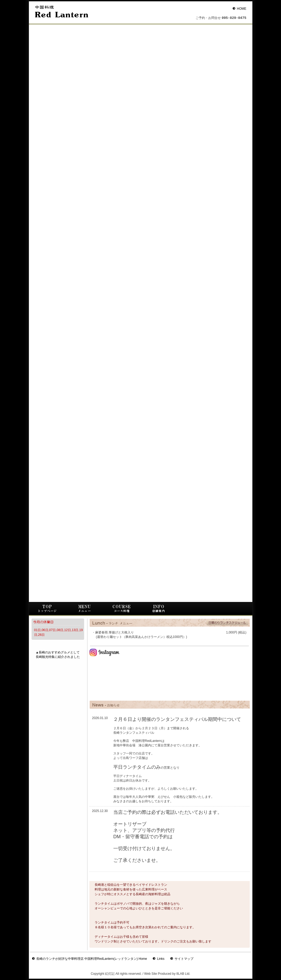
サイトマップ (184, 959)
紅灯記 (110, 974)
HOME (242, 9)
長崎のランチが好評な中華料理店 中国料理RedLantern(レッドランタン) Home (92, 959)
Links (161, 959)
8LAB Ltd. (183, 974)
